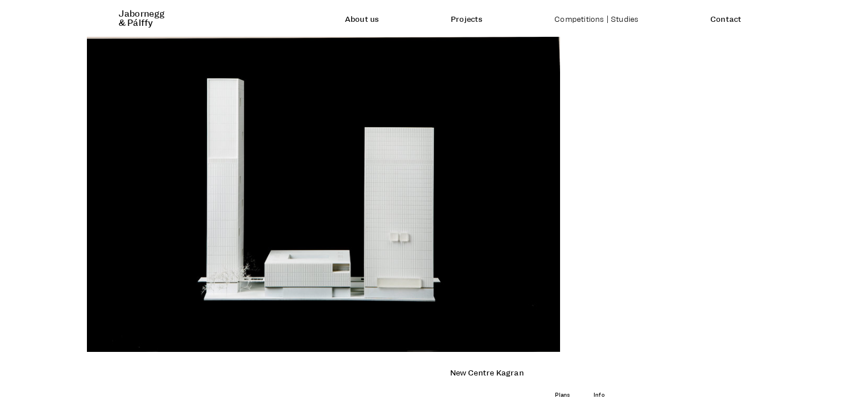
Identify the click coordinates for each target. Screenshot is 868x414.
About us (362, 20)
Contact (726, 20)
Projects (467, 20)
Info (599, 395)
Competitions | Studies (596, 20)
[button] (217, 194)
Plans (563, 395)
